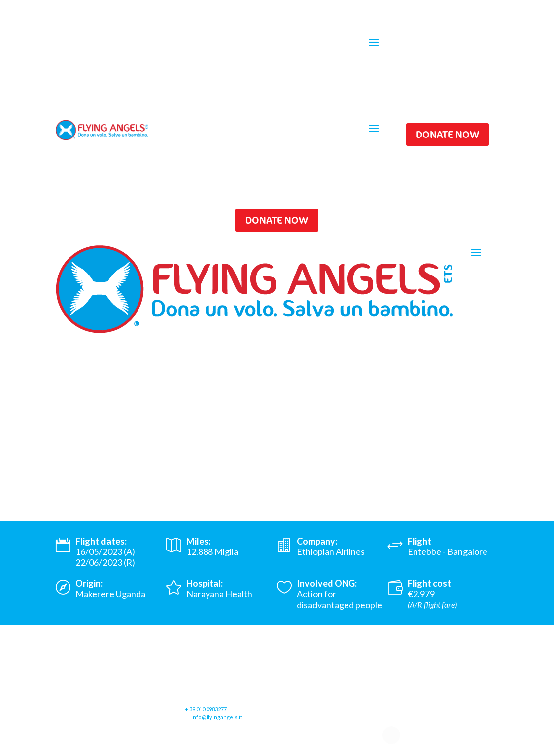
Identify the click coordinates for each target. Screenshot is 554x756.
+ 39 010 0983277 (206, 709)
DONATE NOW (448, 134)
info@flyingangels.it (217, 717)
